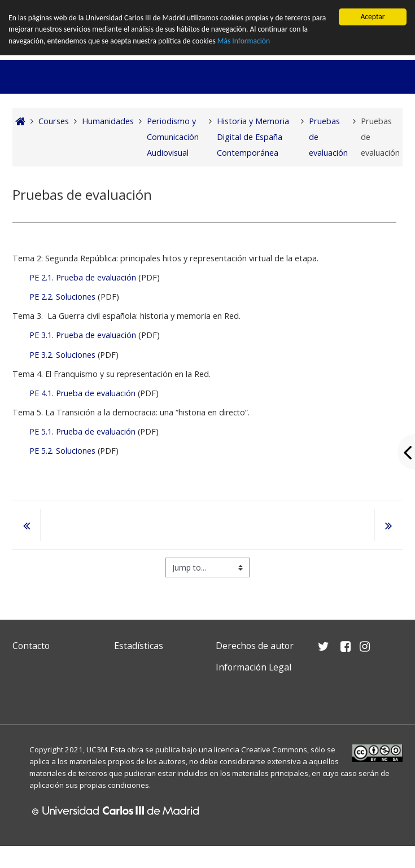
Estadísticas (139, 646)
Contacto (31, 646)
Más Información (244, 41)
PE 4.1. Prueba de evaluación (82, 393)
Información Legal (254, 667)
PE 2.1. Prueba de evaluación (83, 277)
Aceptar (372, 17)
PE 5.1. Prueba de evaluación (82, 431)
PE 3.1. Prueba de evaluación (84, 335)
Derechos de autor (255, 646)
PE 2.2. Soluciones (62, 297)
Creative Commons (274, 749)
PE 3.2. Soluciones (62, 355)
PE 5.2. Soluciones (62, 451)
